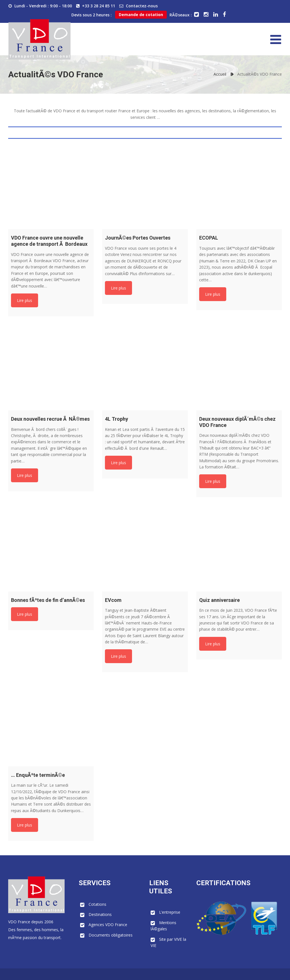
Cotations (97, 904)
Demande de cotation (141, 15)
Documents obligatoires (111, 935)
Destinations (100, 914)
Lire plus (25, 300)
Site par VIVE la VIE (168, 942)
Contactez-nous (142, 6)
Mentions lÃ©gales (163, 926)
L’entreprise (170, 912)
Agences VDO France (108, 925)
